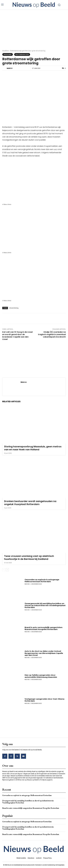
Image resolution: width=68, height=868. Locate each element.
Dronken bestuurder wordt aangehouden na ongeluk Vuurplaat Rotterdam (30, 503)
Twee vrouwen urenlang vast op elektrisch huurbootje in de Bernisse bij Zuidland (29, 558)
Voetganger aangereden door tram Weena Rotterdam (44, 700)
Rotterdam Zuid (22, 54)
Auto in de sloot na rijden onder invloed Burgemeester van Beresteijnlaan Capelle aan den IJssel (44, 653)
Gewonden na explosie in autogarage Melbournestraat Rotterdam (42, 581)
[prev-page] (4, 570)
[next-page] (7, 570)
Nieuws (27, 584)
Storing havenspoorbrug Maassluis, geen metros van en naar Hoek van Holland (33, 448)
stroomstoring (14, 308)
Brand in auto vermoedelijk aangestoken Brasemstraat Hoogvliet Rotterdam (44, 628)
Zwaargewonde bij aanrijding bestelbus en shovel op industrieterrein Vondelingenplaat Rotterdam (45, 605)
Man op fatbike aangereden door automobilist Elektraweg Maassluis (41, 676)
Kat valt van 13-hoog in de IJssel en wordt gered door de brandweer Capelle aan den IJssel (17, 336)
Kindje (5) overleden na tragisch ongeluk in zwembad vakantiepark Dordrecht (52, 334)
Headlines (6, 51)
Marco (10, 68)
